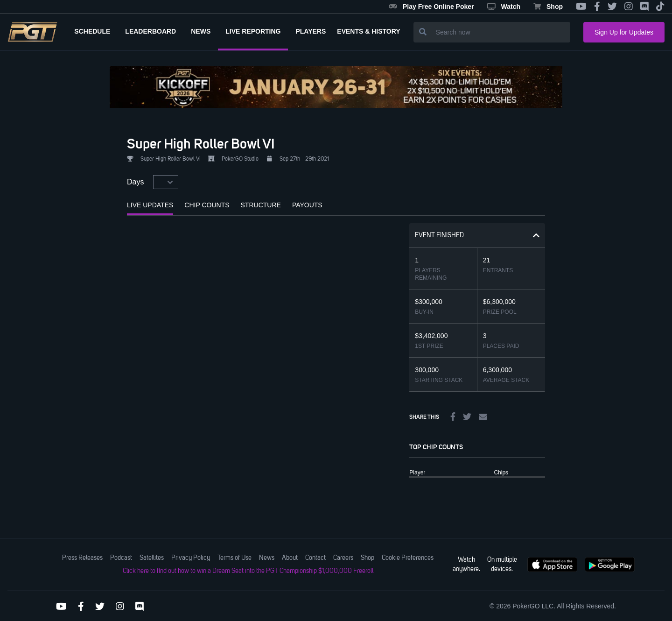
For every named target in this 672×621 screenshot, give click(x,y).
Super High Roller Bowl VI (201, 143)
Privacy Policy (191, 558)
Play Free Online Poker (431, 7)
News (267, 558)
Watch (504, 7)
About (290, 558)
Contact (315, 558)
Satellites (152, 558)
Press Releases (82, 558)
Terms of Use (234, 558)
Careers (343, 558)
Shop (548, 7)
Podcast (121, 558)
